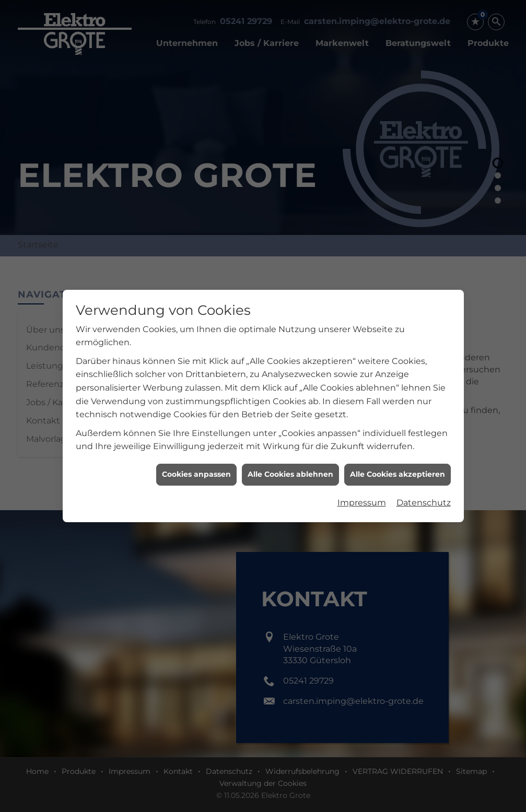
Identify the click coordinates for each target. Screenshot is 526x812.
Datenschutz (424, 490)
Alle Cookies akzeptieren (398, 462)
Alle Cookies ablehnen (290, 462)
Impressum (362, 490)
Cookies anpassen (196, 462)
